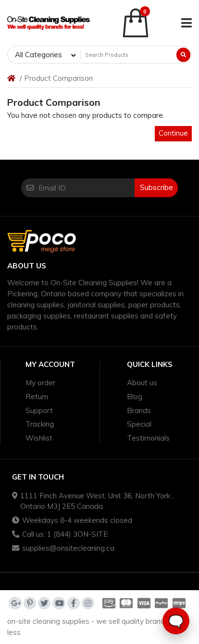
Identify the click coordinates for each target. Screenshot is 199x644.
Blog (135, 397)
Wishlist (39, 438)
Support (39, 410)
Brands (139, 410)
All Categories (38, 55)
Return (37, 397)
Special (139, 424)
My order (40, 383)
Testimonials (148, 438)
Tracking (40, 424)
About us (142, 383)
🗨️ (176, 621)
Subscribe (156, 187)
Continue (173, 133)
